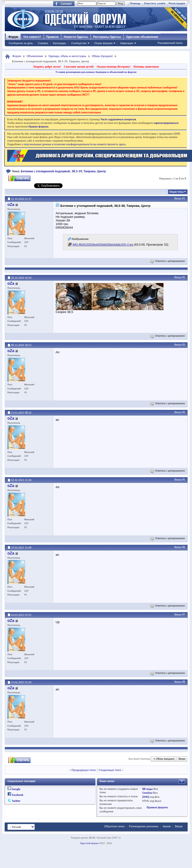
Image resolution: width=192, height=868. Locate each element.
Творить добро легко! (47, 67)
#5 (184, 480)
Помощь (135, 3)
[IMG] (146, 797)
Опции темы (176, 192)
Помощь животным (146, 67)
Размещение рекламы (144, 826)
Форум (13, 37)
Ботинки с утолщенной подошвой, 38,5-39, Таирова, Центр (63, 171)
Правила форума (157, 807)
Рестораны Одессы (107, 37)
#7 (184, 614)
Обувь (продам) (102, 56)
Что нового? (32, 37)
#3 (184, 345)
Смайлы (147, 793)
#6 (184, 547)
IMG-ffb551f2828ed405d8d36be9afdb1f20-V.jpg (103, 245)
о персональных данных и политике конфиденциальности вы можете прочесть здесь (74, 144)
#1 (184, 198)
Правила (52, 37)
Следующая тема (110, 770)
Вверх (178, 198)
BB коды (148, 789)
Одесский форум (89, 843)
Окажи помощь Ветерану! (113, 67)
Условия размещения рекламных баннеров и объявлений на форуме (96, 72)
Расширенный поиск (170, 43)
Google (16, 789)
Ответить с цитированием (168, 261)
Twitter (16, 801)
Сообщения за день (21, 43)
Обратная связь (114, 826)
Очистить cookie (155, 3)
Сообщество (79, 43)
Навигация (127, 43)
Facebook (18, 795)
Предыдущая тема (84, 770)
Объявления (35, 56)
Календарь (59, 43)
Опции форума (103, 43)
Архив (167, 826)
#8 (184, 682)
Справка (43, 43)
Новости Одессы (76, 37)
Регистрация (177, 3)
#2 (184, 277)
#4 (184, 412)
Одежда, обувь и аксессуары (67, 56)
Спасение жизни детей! (79, 67)
